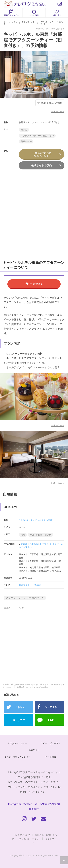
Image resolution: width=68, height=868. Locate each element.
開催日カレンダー (11, 13)
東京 (23, 535)
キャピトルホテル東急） (42, 520)
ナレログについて (22, 835)
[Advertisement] (34, 216)
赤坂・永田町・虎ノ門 (40, 535)
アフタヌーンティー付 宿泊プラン (37, 136)
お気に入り (57, 13)
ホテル (24, 130)
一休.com (37, 585)
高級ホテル (26, 141)
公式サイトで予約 (42, 165)
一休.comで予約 (42, 154)
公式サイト (24, 585)
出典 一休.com (58, 111)
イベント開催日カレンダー (17, 757)
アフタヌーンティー (17, 743)
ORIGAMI (23, 520)
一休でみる (36, 284)
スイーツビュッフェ (51, 743)
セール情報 (34, 13)
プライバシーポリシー (30, 839)
